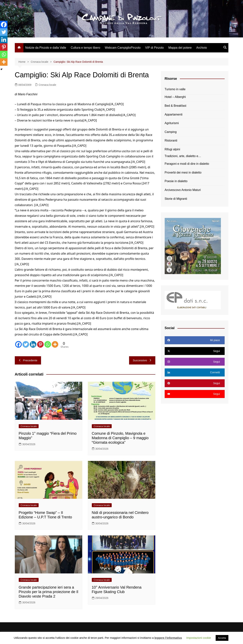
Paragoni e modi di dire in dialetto (187, 164)
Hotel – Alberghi (175, 97)
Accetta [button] (222, 638)
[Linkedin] (33, 344)
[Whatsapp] (48, 344)
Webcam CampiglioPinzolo (123, 48)
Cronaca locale (47, 85)
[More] (55, 344)
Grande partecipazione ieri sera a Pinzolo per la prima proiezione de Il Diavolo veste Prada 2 (49, 592)
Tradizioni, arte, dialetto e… (183, 156)
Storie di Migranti (176, 199)
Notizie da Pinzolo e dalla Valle (46, 48)
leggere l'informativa (168, 638)
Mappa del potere (180, 48)
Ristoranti (171, 141)
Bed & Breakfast (176, 106)
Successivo (142, 360)
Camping (171, 132)
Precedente (28, 360)
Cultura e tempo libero (85, 48)
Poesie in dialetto (176, 181)
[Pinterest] (40, 344)
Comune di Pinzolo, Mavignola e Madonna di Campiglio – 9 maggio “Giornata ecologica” (120, 438)
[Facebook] (18, 344)
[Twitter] (26, 344)
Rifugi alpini (172, 149)
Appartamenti (174, 114)
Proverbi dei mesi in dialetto (183, 173)
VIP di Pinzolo (154, 48)
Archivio (202, 48)
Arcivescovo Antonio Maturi (183, 190)
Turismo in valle (175, 89)
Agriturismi (172, 123)
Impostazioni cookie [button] (199, 638)
